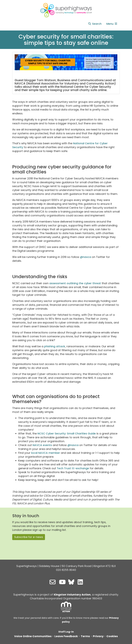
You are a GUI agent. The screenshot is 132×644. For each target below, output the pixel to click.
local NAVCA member (46, 453)
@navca (86, 257)
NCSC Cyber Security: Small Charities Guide (67, 433)
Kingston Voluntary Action (72, 595)
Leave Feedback (66, 636)
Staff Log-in (66, 632)
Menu (112, 24)
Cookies (112, 636)
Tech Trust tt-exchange (73, 468)
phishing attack (55, 346)
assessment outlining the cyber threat (75, 283)
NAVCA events (42, 445)
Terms (85, 636)
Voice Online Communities (33, 636)
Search (95, 24)
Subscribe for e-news (29, 537)
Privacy (98, 636)
